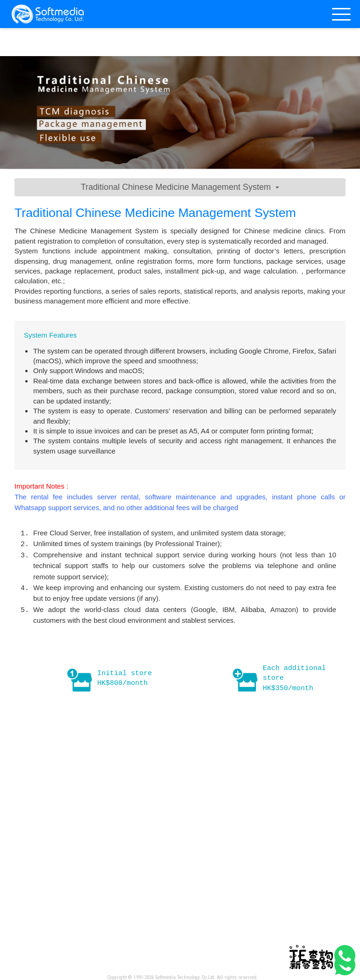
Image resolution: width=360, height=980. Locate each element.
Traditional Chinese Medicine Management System (180, 187)
